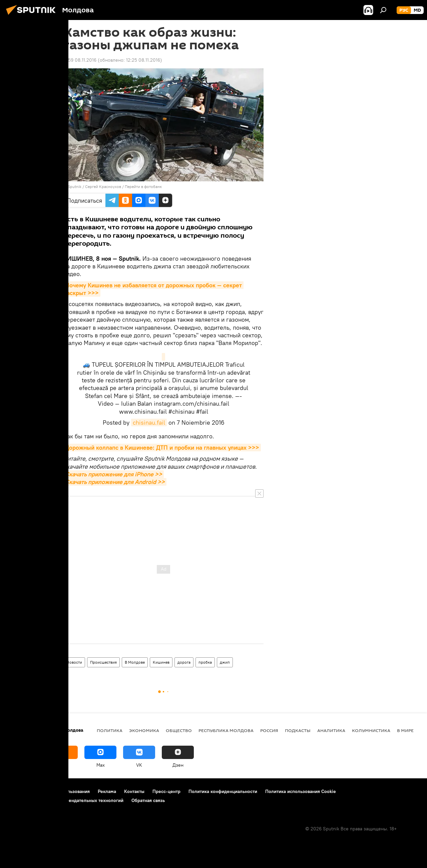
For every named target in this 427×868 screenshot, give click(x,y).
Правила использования (64, 791)
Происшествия (103, 662)
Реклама (107, 791)
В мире (405, 730)
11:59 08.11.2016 (80, 60)
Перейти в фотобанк (143, 186)
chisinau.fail (149, 422)
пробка (205, 662)
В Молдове (135, 662)
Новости (74, 662)
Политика (110, 730)
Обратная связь (148, 800)
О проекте (18, 791)
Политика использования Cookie (301, 791)
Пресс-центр (166, 791)
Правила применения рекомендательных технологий (65, 800)
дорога (184, 662)
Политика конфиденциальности (223, 791)
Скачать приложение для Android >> (115, 482)
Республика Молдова (226, 730)
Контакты (134, 791)
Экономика (144, 730)
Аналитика (331, 730)
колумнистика (371, 730)
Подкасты (298, 730)
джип (225, 662)
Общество (179, 730)
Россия (269, 730)
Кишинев (161, 662)
